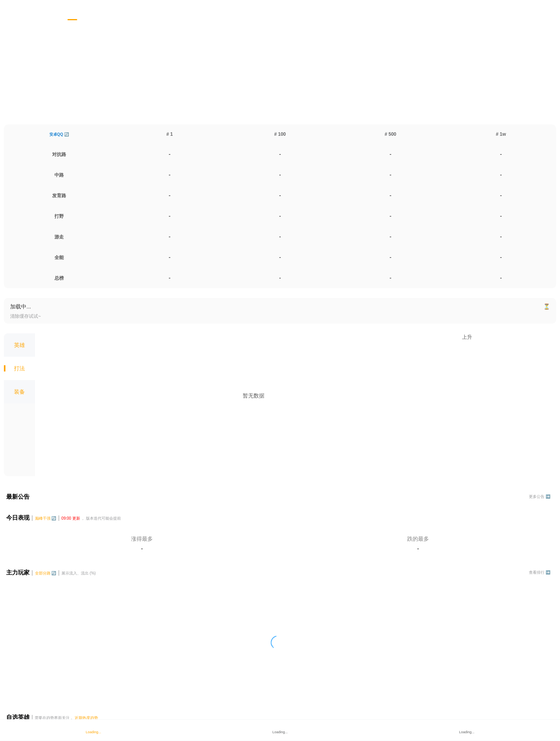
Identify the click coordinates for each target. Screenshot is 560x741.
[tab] (72, 11)
